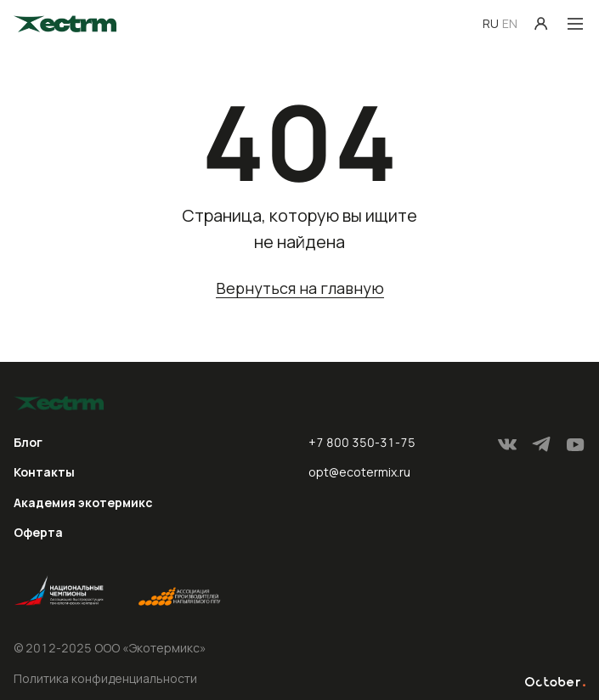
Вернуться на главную (300, 289)
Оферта (38, 532)
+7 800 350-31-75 (362, 442)
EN (510, 23)
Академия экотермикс (83, 502)
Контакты (44, 472)
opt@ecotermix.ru (359, 472)
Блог (28, 442)
